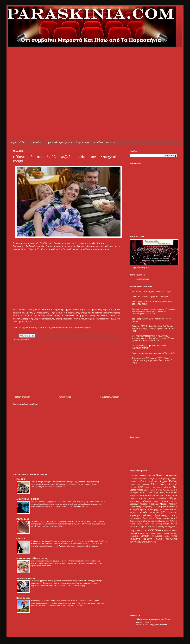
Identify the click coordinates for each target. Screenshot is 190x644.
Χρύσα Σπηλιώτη (147, 510)
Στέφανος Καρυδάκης (168, 507)
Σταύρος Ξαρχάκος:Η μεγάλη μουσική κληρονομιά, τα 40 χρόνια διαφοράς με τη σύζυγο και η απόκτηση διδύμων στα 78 (154, 311)
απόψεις (134, 512)
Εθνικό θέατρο (159, 484)
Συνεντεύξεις (36, 142)
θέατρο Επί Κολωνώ (168, 521)
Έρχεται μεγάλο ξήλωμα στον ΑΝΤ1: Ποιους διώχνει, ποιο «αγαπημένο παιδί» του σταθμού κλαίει (152, 360)
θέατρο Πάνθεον (136, 524)
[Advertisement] (30, 77)
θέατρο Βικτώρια (152, 521)
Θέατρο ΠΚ (172, 493)
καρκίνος (160, 527)
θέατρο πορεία (170, 524)
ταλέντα (147, 542)
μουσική (145, 536)
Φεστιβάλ (134, 510)
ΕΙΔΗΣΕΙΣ (21, 479)
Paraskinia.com (143, 279)
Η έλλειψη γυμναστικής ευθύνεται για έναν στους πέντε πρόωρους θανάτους (62, 600)
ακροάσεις (172, 510)
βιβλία (164, 512)
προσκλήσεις (171, 539)
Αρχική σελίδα (17, 142)
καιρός (151, 527)
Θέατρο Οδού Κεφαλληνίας (152, 493)
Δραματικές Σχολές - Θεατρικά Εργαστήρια (68, 142)
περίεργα (147, 539)
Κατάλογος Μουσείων (105, 142)
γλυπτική (173, 513)
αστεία (144, 512)
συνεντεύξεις (136, 542)
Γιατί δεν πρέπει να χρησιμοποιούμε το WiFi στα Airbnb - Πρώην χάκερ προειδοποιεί (65, 502)
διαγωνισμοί (135, 516)
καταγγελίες (171, 527)
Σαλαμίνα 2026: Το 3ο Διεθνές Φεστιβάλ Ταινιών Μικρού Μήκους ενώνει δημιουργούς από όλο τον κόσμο (153, 328)
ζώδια (159, 518)
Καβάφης (133, 498)
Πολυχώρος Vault (149, 507)
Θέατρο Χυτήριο (148, 496)
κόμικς (166, 533)
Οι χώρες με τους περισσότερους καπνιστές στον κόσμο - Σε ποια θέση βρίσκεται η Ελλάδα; (68, 541)
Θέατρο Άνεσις (136, 490)
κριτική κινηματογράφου (153, 533)
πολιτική (159, 539)
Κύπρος (143, 498)
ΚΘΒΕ (174, 496)
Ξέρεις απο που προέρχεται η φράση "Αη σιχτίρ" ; (153, 353)
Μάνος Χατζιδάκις (157, 498)
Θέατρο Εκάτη (149, 490)
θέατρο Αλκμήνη (137, 521)
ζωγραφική (148, 518)
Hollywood (172, 476)
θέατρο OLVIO (170, 518)
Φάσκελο (21, 539)
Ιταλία (168, 496)
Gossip (160, 475)
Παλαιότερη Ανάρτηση (110, 397)
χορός (153, 542)
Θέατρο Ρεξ (134, 496)
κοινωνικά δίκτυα (170, 530)
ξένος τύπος (171, 536)
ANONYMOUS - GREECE (28, 499)
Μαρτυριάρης (23, 519)
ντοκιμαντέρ (157, 536)
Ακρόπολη (153, 481)
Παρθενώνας (135, 507)
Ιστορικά (160, 495)
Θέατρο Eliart (171, 487)
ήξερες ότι (160, 510)
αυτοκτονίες (154, 513)
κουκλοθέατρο (136, 533)
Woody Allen (137, 479)
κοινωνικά (25, 340)
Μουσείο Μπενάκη (169, 504)
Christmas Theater (147, 476)
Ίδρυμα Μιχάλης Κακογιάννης (156, 478)
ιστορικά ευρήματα (138, 527)
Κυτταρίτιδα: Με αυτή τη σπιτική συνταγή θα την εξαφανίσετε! (56, 521)
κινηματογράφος (138, 530)
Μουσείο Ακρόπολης (149, 504)
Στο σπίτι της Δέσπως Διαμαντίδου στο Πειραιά (152, 292)
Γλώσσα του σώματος (139, 484)
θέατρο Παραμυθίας (153, 524)
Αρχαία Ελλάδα (168, 481)
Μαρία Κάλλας (161, 501)
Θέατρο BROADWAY (154, 487)
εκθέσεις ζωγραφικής (155, 515)
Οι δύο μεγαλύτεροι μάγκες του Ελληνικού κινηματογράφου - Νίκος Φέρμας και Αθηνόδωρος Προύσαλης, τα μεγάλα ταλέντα (153, 338)
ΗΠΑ (141, 487)
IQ (130, 478)
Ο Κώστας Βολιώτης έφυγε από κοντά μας (150, 297)
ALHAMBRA (134, 476)
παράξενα (135, 539)
